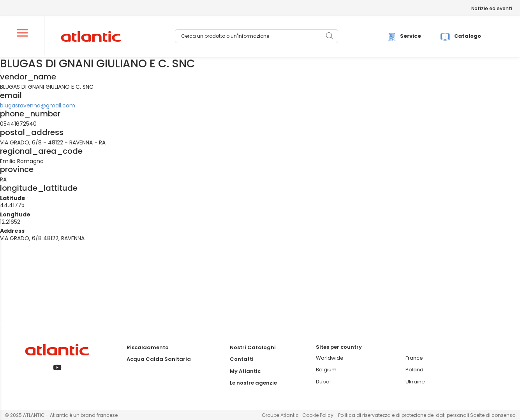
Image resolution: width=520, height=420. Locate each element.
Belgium (326, 370)
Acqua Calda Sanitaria (159, 359)
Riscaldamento (148, 347)
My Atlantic (245, 371)
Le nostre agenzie (253, 383)
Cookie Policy (318, 415)
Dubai (323, 382)
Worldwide (330, 358)
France (414, 358)
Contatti (242, 359)
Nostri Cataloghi (253, 347)
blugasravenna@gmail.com (38, 105)
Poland (414, 370)
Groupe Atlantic (280, 415)
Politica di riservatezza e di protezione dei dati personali (404, 415)
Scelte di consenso (493, 415)
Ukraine (415, 382)
